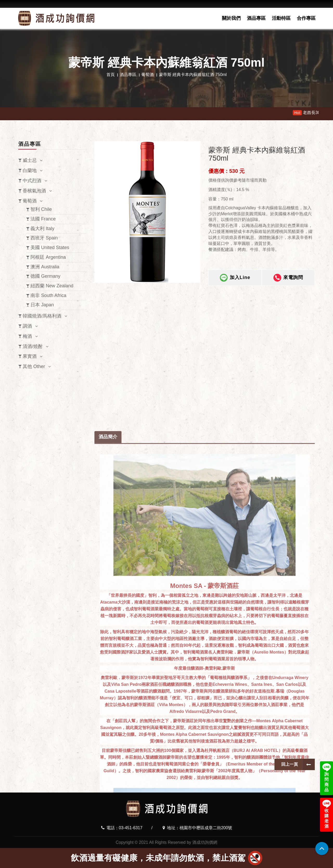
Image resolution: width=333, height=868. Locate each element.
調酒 (27, 326)
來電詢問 (288, 279)
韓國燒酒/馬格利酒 (42, 316)
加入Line (235, 279)
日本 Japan (42, 305)
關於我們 (231, 18)
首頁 (111, 75)
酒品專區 (256, 18)
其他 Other (34, 366)
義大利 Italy (42, 229)
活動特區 (281, 18)
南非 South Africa (48, 295)
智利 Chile (41, 209)
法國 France (43, 219)
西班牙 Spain (44, 238)
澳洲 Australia (45, 267)
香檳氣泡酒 (34, 191)
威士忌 (30, 160)
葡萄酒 (148, 75)
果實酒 (30, 356)
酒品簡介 (108, 656)
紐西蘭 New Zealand (52, 286)
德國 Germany (45, 276)
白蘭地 (30, 170)
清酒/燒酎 (33, 346)
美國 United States (50, 248)
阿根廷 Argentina (48, 257)
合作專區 (306, 18)
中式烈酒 (32, 181)
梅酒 (27, 336)
